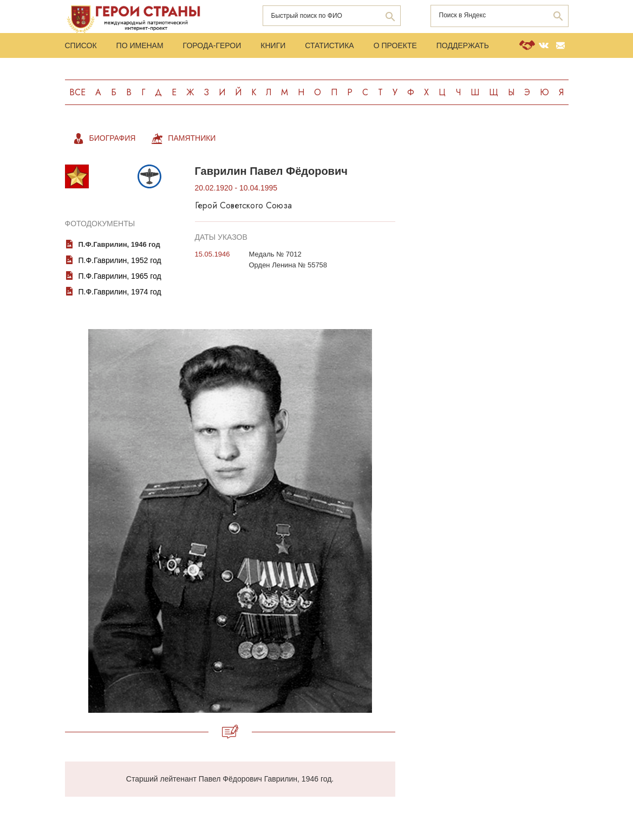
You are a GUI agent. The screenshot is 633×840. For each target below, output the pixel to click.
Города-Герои (212, 45)
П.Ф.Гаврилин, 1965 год (120, 276)
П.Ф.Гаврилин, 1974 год (120, 292)
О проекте (395, 45)
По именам (140, 45)
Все (77, 92)
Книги (273, 45)
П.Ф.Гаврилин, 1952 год (120, 260)
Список (81, 45)
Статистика (329, 45)
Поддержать (463, 45)
